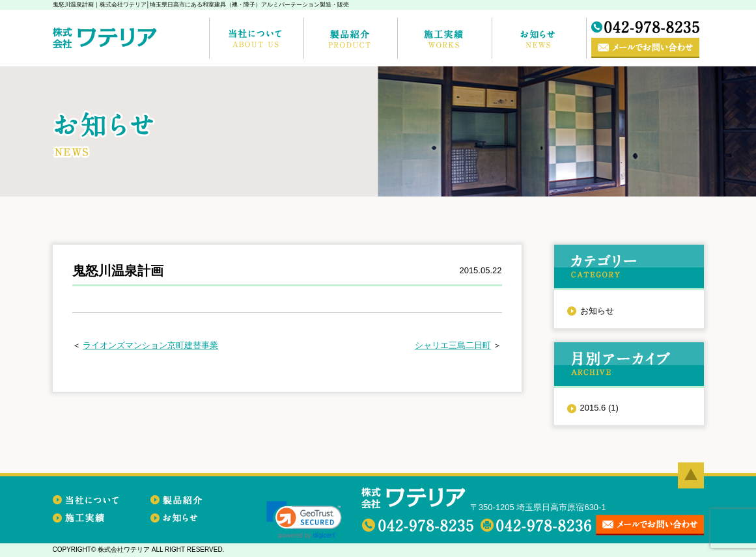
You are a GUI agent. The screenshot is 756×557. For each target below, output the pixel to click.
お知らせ (597, 311)
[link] (304, 520)
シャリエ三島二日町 (453, 345)
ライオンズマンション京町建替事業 (150, 345)
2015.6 (599, 408)
